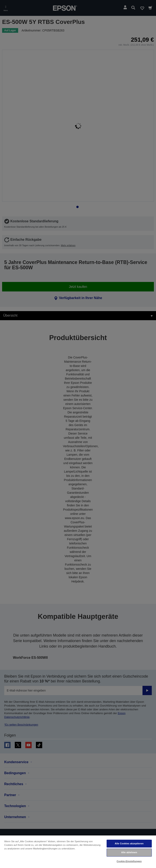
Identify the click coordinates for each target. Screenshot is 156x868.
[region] (78, 852)
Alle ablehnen (129, 852)
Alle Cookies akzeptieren (129, 843)
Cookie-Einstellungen (129, 861)
